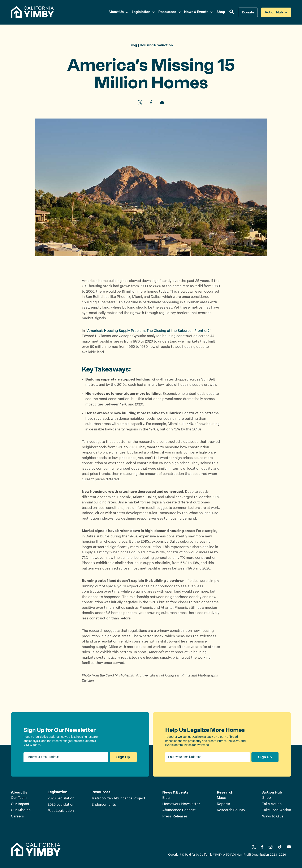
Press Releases (175, 816)
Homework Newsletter (181, 804)
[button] (232, 13)
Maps (221, 798)
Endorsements (104, 805)
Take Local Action (277, 810)
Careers (17, 816)
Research (225, 792)
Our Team (19, 798)
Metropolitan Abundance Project (118, 799)
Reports (223, 804)
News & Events (176, 792)
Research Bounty (231, 810)
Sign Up (123, 757)
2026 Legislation (61, 799)
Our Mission (21, 810)
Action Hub (272, 792)
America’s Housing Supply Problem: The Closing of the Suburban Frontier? (148, 331)
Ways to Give (273, 816)
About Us (19, 792)
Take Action (272, 804)
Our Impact (20, 804)
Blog (166, 798)
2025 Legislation (61, 805)
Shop (266, 798)
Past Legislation (61, 811)
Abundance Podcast (179, 810)
